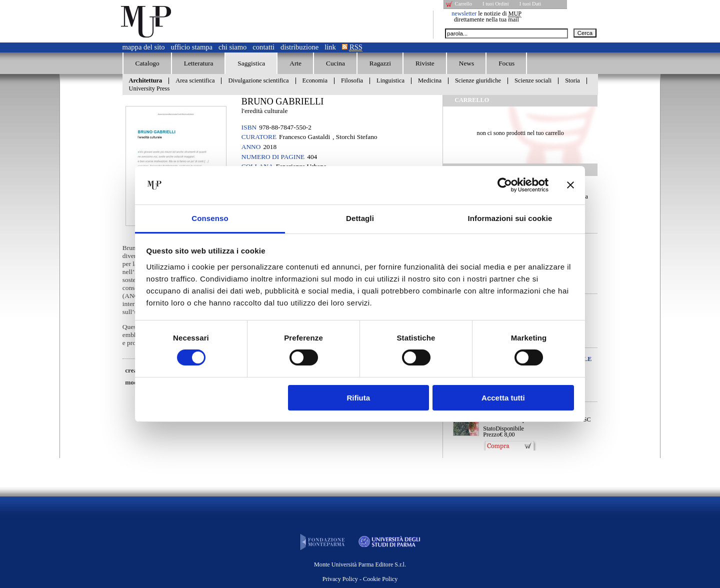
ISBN (249, 127)
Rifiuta (358, 398)
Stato (489, 428)
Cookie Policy (380, 579)
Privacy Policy (340, 579)
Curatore (259, 137)
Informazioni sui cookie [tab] (510, 218)
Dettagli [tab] (360, 218)
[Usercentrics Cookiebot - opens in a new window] (505, 185)
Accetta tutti (503, 398)
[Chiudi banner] (570, 185)
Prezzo (491, 434)
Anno (251, 147)
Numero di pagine (273, 157)
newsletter (464, 13)
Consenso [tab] (210, 218)
